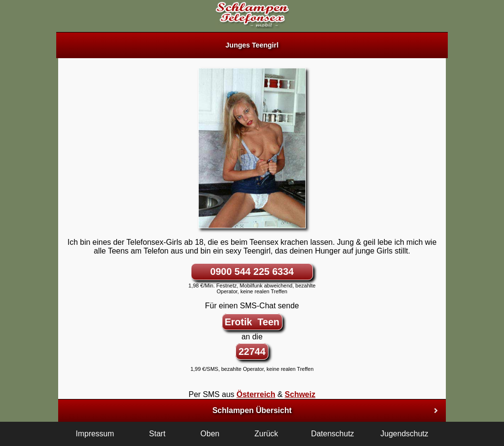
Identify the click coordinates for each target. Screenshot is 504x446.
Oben (210, 434)
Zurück (266, 434)
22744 (252, 351)
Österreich (256, 394)
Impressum (95, 434)
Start (157, 434)
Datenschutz (333, 434)
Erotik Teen (252, 322)
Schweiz (300, 394)
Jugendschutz (404, 434)
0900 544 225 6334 (252, 271)
